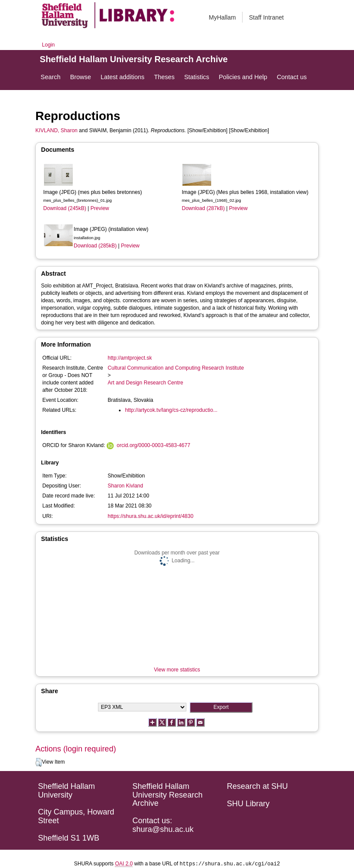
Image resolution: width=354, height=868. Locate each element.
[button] (39, 762)
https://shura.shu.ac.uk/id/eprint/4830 (150, 516)
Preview (100, 208)
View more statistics (177, 670)
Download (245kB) (65, 208)
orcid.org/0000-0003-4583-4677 (153, 445)
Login (48, 45)
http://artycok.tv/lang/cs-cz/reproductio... (171, 410)
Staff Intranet (266, 17)
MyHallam (223, 17)
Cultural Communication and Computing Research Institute (176, 368)
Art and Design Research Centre (145, 383)
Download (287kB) (203, 208)
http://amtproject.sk (130, 358)
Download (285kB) (95, 246)
